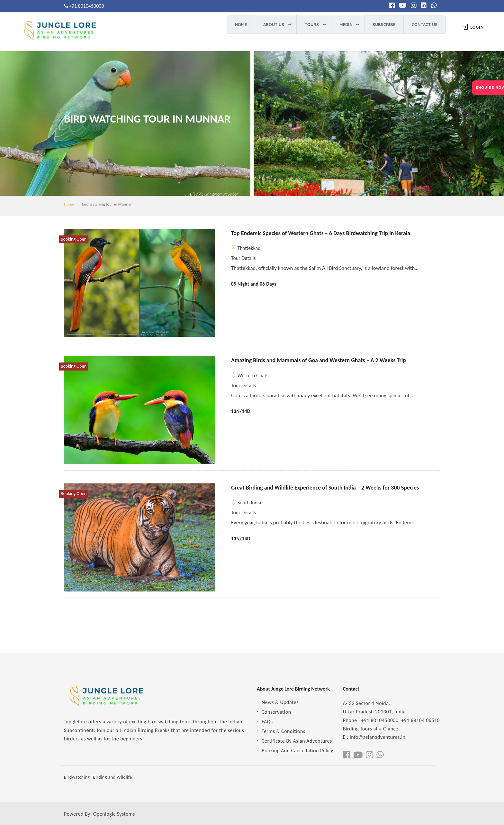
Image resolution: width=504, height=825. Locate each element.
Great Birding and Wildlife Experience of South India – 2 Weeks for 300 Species (325, 488)
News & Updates (280, 702)
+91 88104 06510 (420, 720)
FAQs (267, 722)
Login (471, 27)
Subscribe (382, 24)
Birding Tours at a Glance (371, 729)
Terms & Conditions (283, 731)
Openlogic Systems (114, 814)
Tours (310, 24)
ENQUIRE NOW (490, 88)
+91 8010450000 (87, 6)
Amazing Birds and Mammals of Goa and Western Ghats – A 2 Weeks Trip (319, 360)
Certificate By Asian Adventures (297, 741)
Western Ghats (253, 376)
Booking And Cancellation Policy (297, 751)
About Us (271, 24)
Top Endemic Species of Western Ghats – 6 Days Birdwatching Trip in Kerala (321, 233)
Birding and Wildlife (112, 777)
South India (249, 503)
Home (239, 24)
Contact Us (422, 24)
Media (343, 24)
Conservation (276, 712)
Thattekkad (249, 248)
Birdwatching (77, 777)
